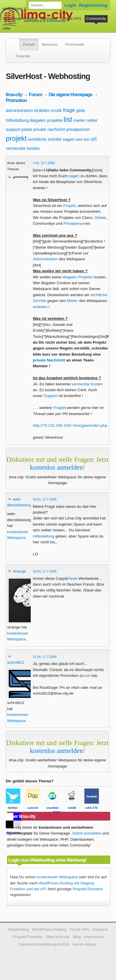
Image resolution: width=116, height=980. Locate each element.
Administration (45, 259)
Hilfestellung (43, 536)
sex (79, 139)
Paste (73, 578)
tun (87, 139)
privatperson (78, 129)
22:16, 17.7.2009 (45, 657)
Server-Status (85, 944)
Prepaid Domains (88, 889)
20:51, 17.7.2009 (45, 499)
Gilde (99, 218)
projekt (16, 138)
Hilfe (7, 28)
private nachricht (49, 129)
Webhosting (19, 929)
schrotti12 (16, 662)
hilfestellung (17, 120)
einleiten (42, 110)
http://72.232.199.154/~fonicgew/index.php (70, 425)
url (94, 139)
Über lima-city (58, 937)
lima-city (14, 94)
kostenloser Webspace (22, 9)
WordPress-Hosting (20, 19)
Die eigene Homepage (71, 94)
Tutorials (23, 56)
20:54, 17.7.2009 (45, 571)
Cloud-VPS (71, 19)
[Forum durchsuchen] (45, 5)
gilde (81, 110)
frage (69, 110)
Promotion (16, 100)
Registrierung (93, 5)
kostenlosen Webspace (57, 877)
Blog (77, 937)
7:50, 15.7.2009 (44, 163)
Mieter (72, 301)
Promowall (75, 44)
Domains (49, 19)
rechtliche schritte (45, 139)
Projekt (69, 206)
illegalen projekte (46, 120)
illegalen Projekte (78, 277)
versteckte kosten (23, 148)
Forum (29, 44)
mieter (79, 120)
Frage (58, 408)
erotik (57, 110)
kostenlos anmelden (56, 467)
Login (70, 5)
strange (19, 571)
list (68, 119)
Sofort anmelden (87, 833)
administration (19, 110)
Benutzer (50, 44)
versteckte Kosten (87, 384)
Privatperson (75, 223)
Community (96, 19)
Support (51, 396)
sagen (69, 139)
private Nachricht (49, 360)
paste (27, 129)
